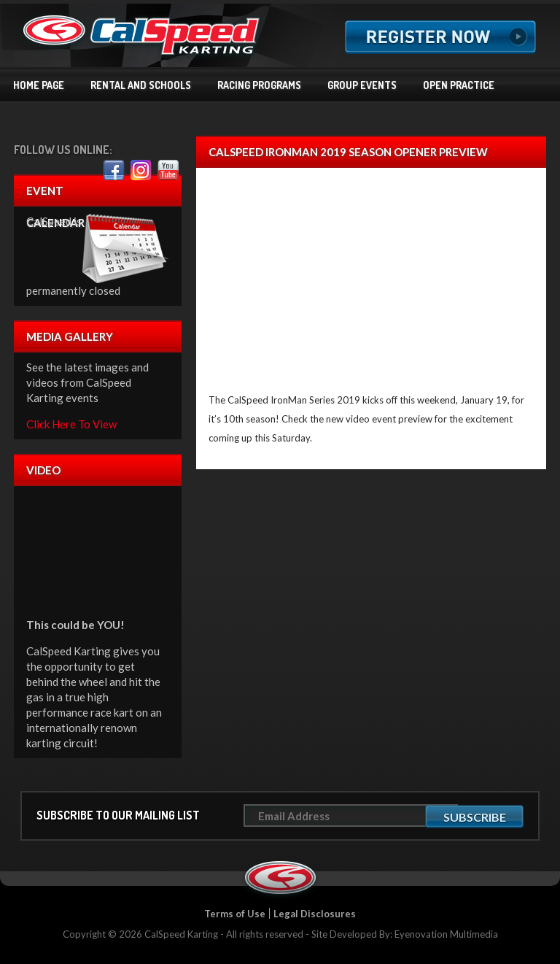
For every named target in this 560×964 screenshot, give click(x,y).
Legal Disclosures (315, 914)
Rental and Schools (141, 85)
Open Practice (459, 85)
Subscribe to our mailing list (118, 815)
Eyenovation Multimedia (446, 934)
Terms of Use (235, 914)
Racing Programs (259, 85)
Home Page (39, 85)
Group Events (362, 85)
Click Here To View (71, 424)
